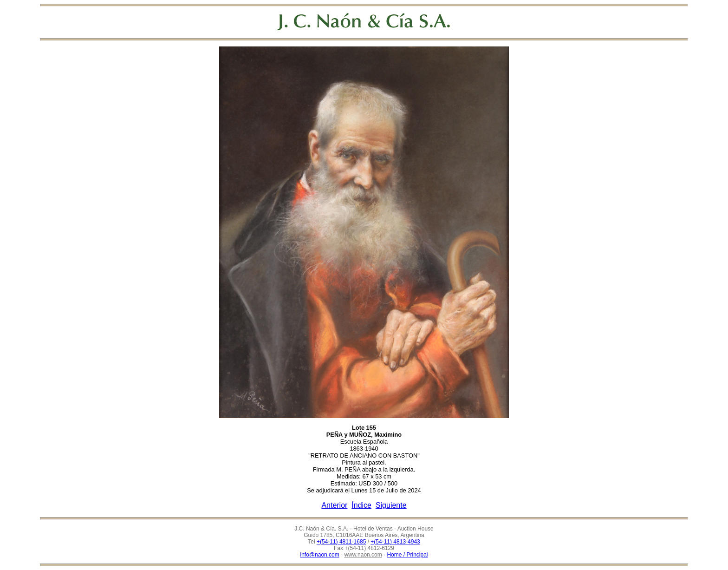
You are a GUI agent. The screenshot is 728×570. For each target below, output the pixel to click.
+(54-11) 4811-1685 (341, 542)
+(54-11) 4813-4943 (395, 542)
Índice (361, 505)
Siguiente (391, 505)
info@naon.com (320, 555)
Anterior (334, 505)
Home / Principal (407, 555)
